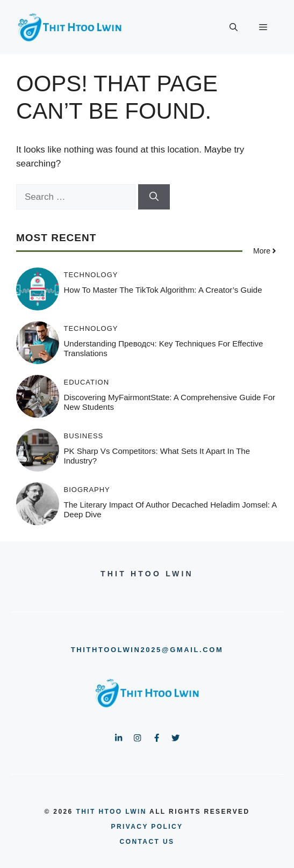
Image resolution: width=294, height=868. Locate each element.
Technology (91, 275)
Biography (87, 490)
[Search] (154, 197)
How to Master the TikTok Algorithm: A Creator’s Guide (163, 290)
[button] (234, 27)
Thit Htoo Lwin (111, 812)
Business (84, 436)
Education (87, 382)
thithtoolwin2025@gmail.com (147, 650)
